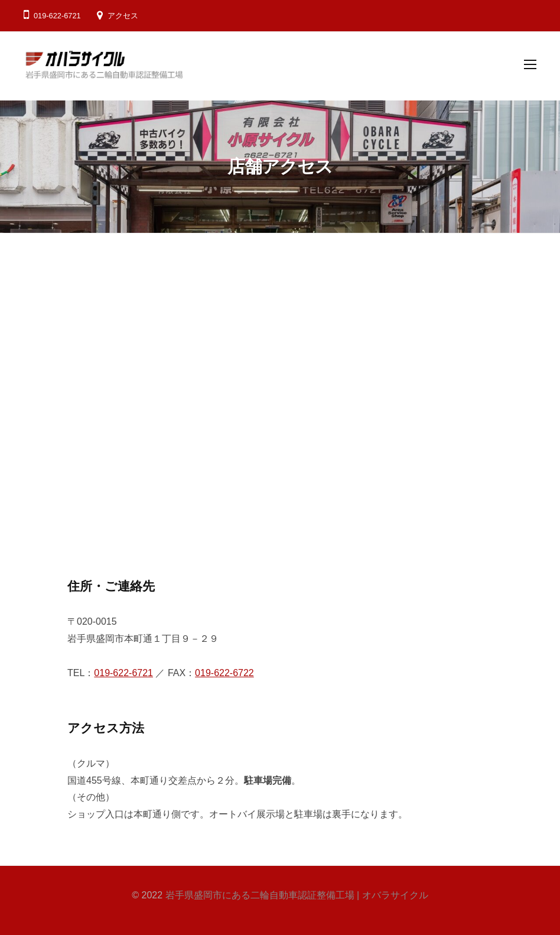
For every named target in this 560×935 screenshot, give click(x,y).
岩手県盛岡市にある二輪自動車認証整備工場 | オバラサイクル (297, 895)
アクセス (123, 16)
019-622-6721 (123, 673)
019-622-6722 (224, 673)
